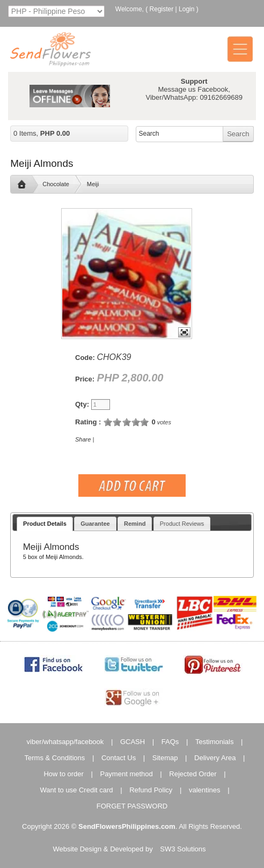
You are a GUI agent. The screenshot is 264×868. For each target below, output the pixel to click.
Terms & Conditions (55, 758)
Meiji (93, 184)
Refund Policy (151, 790)
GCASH (133, 742)
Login (186, 9)
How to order (63, 774)
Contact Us (119, 758)
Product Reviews (182, 524)
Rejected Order (193, 774)
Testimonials (215, 742)
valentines (205, 790)
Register (162, 9)
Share (83, 439)
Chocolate (56, 184)
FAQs (170, 742)
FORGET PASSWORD (132, 806)
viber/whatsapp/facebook (65, 742)
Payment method (126, 774)
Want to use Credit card (76, 790)
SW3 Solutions (183, 849)
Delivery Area (215, 758)
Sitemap (165, 758)
